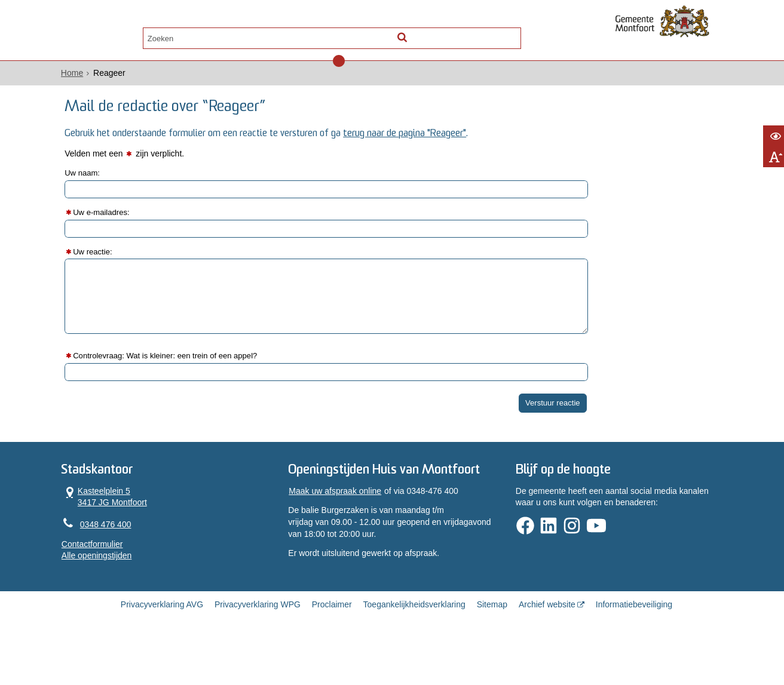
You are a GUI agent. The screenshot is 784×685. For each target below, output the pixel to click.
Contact (220, 34)
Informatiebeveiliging (634, 645)
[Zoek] (495, 33)
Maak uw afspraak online (345, 530)
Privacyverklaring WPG (258, 645)
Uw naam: (119, 189)
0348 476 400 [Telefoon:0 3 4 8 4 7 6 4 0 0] (138, 548)
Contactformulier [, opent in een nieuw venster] (125, 567)
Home (104, 78)
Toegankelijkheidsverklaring (414, 645)
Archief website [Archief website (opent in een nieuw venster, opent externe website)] (547, 645)
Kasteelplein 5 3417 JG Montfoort (137, 519)
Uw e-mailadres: (138, 229)
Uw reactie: (129, 268)
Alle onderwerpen (143, 34)
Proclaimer (332, 645)
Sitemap (492, 645)
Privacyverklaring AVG (162, 645)
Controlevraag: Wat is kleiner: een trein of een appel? (207, 373)
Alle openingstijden (129, 579)
